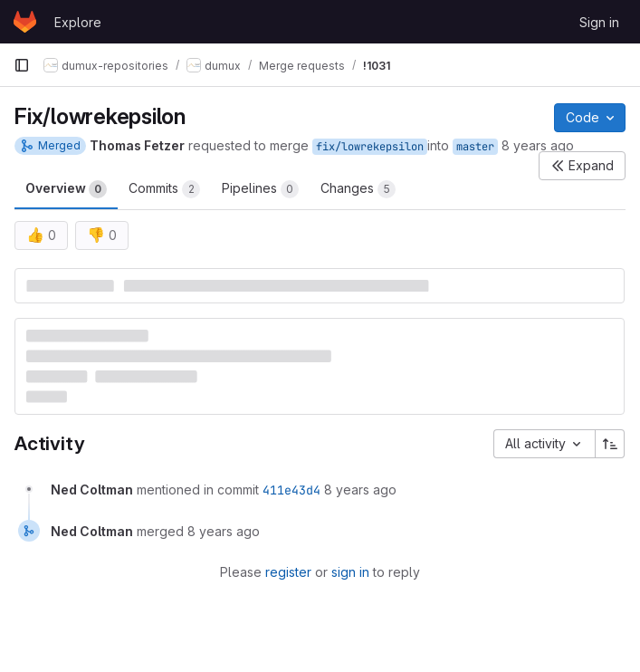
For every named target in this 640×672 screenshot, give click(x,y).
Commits (164, 189)
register (288, 572)
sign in (350, 572)
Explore (78, 22)
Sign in (599, 22)
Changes (358, 189)
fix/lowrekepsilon (370, 147)
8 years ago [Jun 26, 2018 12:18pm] (538, 145)
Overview (66, 189)
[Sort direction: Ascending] (610, 444)
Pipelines (260, 189)
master (475, 147)
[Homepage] (25, 22)
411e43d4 (291, 490)
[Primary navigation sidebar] (22, 65)
